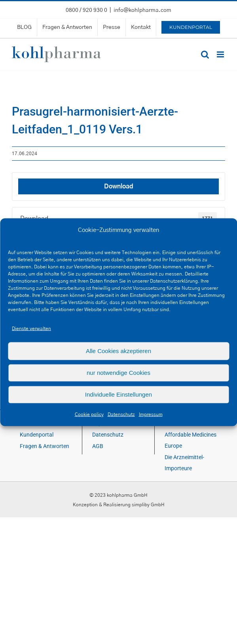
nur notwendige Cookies (118, 373)
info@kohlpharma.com (142, 10)
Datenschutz (121, 414)
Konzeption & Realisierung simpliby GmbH (119, 505)
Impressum (151, 414)
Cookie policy (89, 414)
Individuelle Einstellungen (118, 394)
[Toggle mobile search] (205, 54)
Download (119, 186)
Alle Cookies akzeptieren (118, 351)
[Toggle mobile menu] (221, 54)
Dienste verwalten (31, 328)
